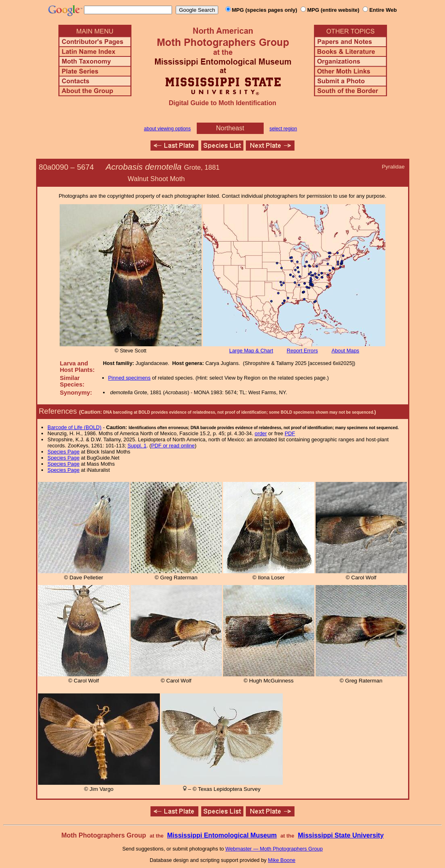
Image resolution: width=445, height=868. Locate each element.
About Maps (345, 351)
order (261, 433)
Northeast (230, 128)
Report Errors (302, 351)
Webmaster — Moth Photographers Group (274, 849)
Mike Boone (282, 860)
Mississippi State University (341, 835)
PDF (290, 433)
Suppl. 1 (137, 446)
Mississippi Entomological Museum (222, 835)
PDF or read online (173, 446)
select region (283, 129)
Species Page (63, 452)
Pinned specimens (130, 378)
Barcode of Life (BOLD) (74, 427)
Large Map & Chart (251, 351)
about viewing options (167, 129)
